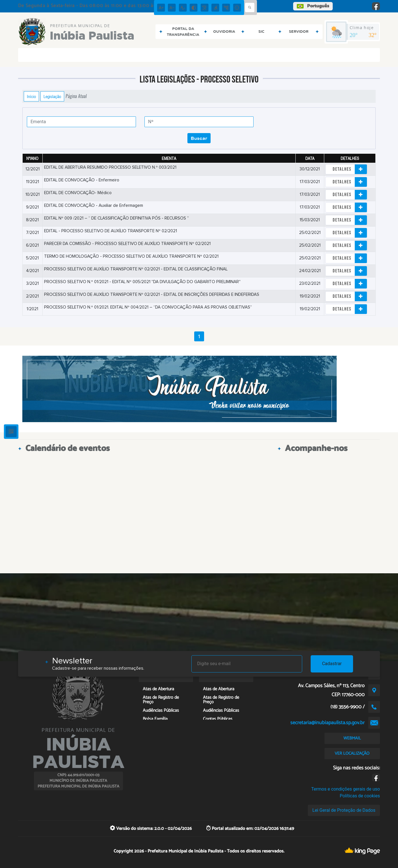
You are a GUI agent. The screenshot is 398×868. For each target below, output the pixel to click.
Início (31, 96)
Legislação (52, 96)
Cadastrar (332, 664)
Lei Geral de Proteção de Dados (344, 810)
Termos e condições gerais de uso (346, 789)
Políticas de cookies (360, 796)
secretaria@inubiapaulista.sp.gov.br (327, 723)
